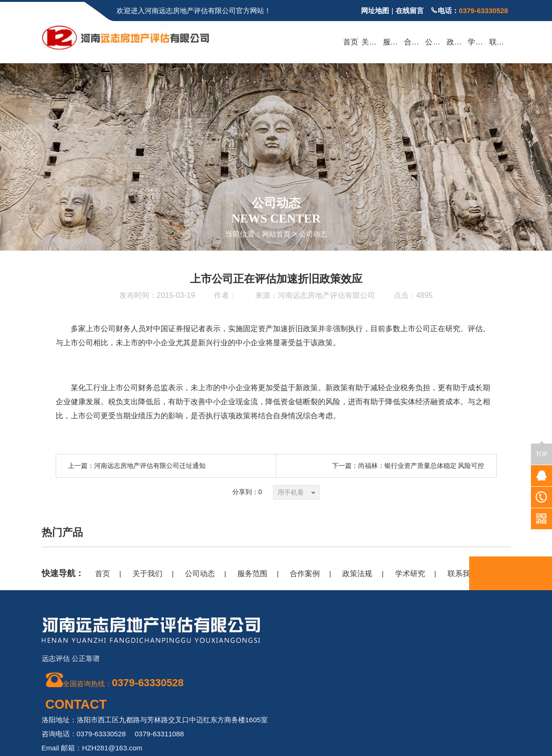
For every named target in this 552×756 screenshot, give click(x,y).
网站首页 (275, 234)
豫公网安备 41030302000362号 (459, 744)
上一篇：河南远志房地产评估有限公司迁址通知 (137, 465)
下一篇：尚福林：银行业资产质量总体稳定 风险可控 (408, 465)
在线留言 (410, 11)
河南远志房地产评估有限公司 (326, 295)
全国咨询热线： (117, 682)
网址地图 (375, 11)
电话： (469, 11)
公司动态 (314, 234)
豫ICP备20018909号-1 (356, 711)
